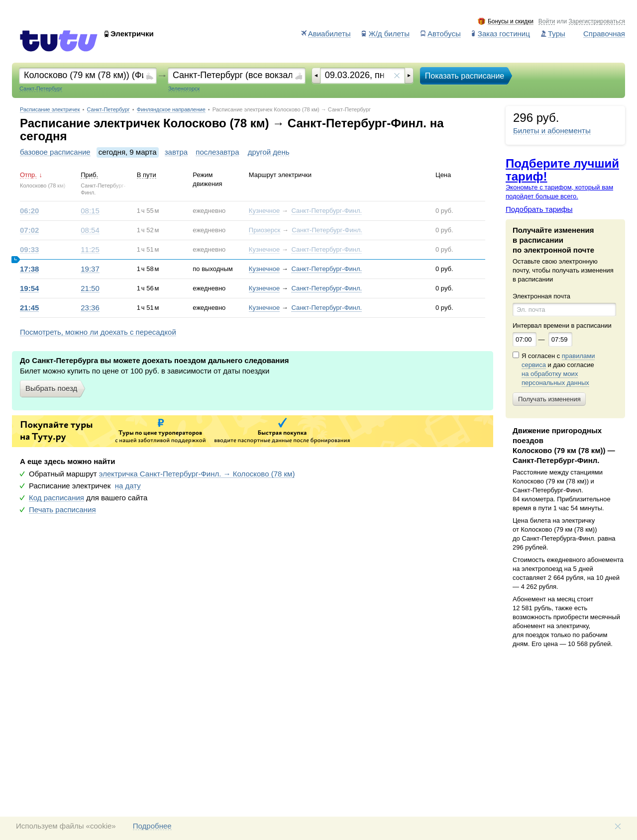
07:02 (29, 230)
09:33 (29, 250)
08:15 (90, 211)
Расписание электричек (50, 110)
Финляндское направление (171, 110)
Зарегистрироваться (597, 22)
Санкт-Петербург (108, 110)
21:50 (90, 288)
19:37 (90, 269)
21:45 (29, 308)
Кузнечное (264, 211)
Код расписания (56, 498)
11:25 (90, 250)
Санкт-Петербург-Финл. (326, 211)
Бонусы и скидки (511, 22)
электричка (197, 474)
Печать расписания (62, 510)
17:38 (29, 269)
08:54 (90, 230)
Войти (547, 22)
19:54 (29, 288)
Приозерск (265, 230)
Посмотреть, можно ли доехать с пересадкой (98, 332)
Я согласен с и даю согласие (558, 370)
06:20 (29, 211)
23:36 (90, 308)
